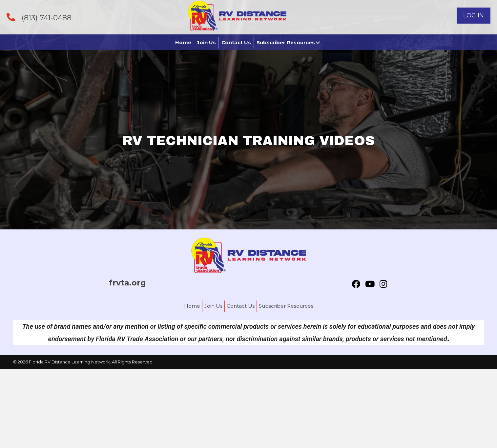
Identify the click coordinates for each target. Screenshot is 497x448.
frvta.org (127, 283)
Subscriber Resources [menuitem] (286, 306)
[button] (474, 16)
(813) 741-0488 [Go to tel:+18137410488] (47, 18)
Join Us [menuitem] (213, 306)
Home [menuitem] (192, 306)
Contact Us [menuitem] (241, 306)
